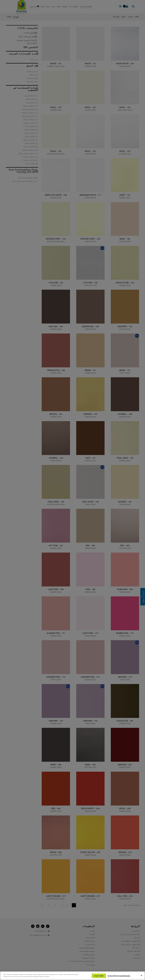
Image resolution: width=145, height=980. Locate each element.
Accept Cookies (99, 976)
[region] (72, 976)
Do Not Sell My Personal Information (119, 976)
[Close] (141, 975)
